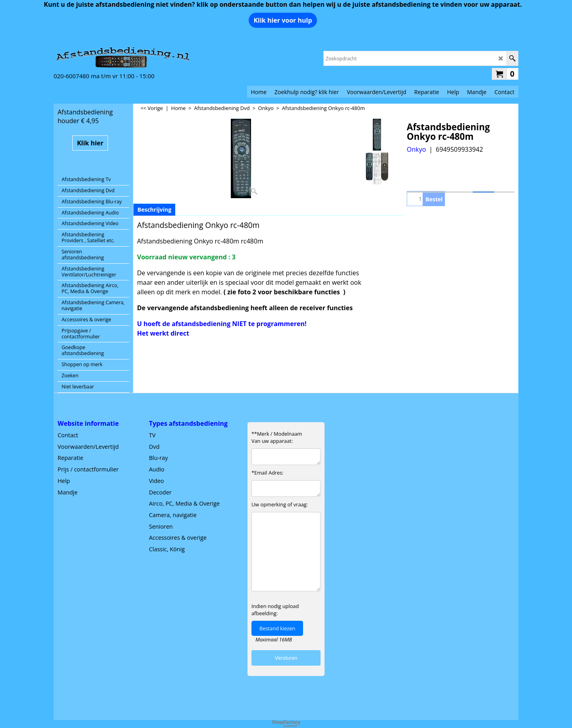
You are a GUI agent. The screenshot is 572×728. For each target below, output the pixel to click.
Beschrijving (154, 210)
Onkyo (416, 149)
